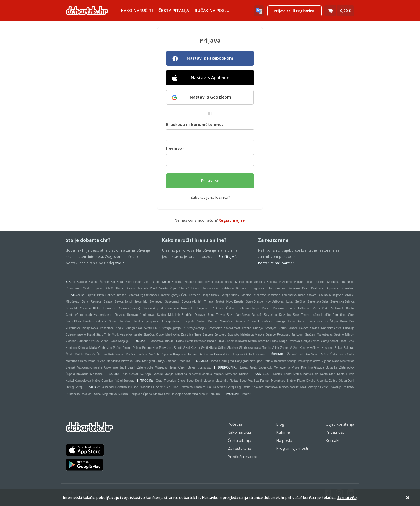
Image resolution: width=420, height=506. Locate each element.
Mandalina (113, 361)
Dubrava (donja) (249, 308)
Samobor (83, 341)
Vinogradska (134, 328)
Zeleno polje (145, 368)
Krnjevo (238, 354)
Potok (189, 341)
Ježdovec (274, 295)
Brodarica (242, 288)
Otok (351, 315)
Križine (189, 282)
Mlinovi (350, 335)
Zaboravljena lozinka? (210, 197)
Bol (113, 282)
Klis (125, 374)
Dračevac (318, 288)
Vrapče (260, 335)
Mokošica (97, 374)
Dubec (266, 308)
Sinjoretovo (109, 394)
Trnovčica (109, 308)
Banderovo (156, 341)
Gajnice (271, 335)
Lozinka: (175, 149)
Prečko (247, 328)
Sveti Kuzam (192, 348)
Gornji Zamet (330, 341)
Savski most (232, 328)
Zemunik (214, 394)
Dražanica (186, 387)
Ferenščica (265, 321)
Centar (147, 282)
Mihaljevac (336, 295)
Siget (296, 315)
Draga (283, 341)
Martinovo (271, 387)
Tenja (173, 368)
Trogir (146, 381)
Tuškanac (304, 308)
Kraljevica (180, 354)
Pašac (117, 348)
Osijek (202, 361)
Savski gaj (271, 315)
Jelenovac (259, 295)
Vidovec (71, 341)
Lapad (244, 368)
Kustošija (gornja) (170, 328)
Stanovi (158, 394)
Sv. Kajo (145, 374)
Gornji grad (227, 361)
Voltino (202, 321)
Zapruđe (257, 315)
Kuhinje (283, 432)
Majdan (219, 374)
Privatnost (335, 432)
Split (70, 282)
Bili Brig (133, 387)
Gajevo (304, 328)
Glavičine (348, 288)
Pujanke (320, 282)
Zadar (94, 387)
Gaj (209, 387)
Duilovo (196, 288)
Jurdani (192, 354)
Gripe (157, 282)
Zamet (284, 348)
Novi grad (256, 361)
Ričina (97, 394)
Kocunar (177, 282)
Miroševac (72, 302)
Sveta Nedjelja (119, 341)
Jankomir (298, 335)
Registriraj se (232, 220)
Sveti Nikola (209, 348)
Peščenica (107, 328)
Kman (166, 282)
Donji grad (242, 361)
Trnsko (306, 315)
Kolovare (258, 387)
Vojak (275, 348)
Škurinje (233, 348)
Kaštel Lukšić (346, 374)
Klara (301, 295)
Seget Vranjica (249, 381)
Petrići (324, 387)
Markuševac (325, 335)
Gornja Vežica (310, 341)
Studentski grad (153, 308)
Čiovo (181, 381)
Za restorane (239, 448)
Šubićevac (337, 354)
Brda (120, 282)
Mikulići (349, 295)
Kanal (91, 335)
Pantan (265, 381)
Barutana (280, 288)
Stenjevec (156, 302)
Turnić (266, 348)
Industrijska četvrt (309, 361)
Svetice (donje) (192, 302)
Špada (148, 394)
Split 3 (109, 288)
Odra (85, 302)
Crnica (82, 361)
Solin (114, 374)
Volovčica (226, 321)
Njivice (101, 361)
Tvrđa (214, 361)
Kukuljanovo (116, 354)
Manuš (229, 282)
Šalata (108, 302)
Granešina (172, 308)
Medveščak (320, 308)
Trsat (343, 341)
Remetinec (340, 315)
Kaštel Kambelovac (78, 381)
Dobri (128, 282)
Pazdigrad (286, 282)
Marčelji (154, 354)
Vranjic (169, 374)
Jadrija (160, 361)
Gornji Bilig (234, 387)
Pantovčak (337, 308)
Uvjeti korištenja (340, 424)
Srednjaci (271, 328)
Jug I (123, 368)
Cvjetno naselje (76, 335)
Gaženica (219, 387)
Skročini (123, 394)
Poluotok (349, 387)
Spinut (99, 288)
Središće (187, 315)
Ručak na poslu (212, 10)
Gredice (246, 295)
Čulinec (231, 308)
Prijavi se (210, 181)
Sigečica (149, 335)
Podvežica (166, 348)
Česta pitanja (174, 10)
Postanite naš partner (276, 263)
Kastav (304, 348)
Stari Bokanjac (173, 394)
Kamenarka (289, 295)
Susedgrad (172, 302)
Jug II (131, 368)
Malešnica (247, 335)
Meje (249, 282)
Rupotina (181, 374)
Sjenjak (71, 368)
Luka (290, 302)
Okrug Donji (347, 381)
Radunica (348, 282)
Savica (315, 328)
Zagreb (77, 295)
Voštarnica (191, 394)
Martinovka (172, 335)
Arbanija (322, 381)
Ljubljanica (152, 321)
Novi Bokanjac (310, 387)
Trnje (198, 335)
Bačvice (82, 282)
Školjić (252, 341)
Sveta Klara (73, 321)
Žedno (333, 381)
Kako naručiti (137, 10)
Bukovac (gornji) (169, 295)
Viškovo (315, 348)
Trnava (209, 302)
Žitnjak (334, 321)
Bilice (306, 288)
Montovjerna (282, 368)
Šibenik (277, 354)
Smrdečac (334, 282)
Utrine (210, 315)
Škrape (104, 282)
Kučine (244, 374)
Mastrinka (222, 381)
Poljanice (203, 308)
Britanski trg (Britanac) (142, 295)
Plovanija (336, 387)
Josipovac (204, 368)
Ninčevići (195, 374)
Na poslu (284, 440)
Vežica (294, 348)
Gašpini (158, 374)
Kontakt (333, 440)
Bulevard (241, 341)
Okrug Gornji (74, 387)
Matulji (79, 354)
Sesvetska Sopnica (78, 308)
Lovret (209, 282)
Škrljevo (102, 354)
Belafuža (121, 387)
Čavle (70, 354)
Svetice (162, 315)
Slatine (291, 381)
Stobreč (184, 288)
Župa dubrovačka (77, 374)
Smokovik (294, 288)
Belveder (200, 341)
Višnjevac (161, 368)
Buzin (230, 315)
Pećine (127, 348)
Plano (301, 381)
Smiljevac (136, 394)
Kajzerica (285, 315)
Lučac (219, 282)
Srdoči (178, 348)
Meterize (71, 361)
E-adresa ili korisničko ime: (195, 124)
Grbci (351, 341)
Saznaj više (347, 498)
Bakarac (349, 348)
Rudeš (139, 321)
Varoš (154, 288)
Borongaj (280, 321)
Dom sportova (170, 321)
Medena (209, 381)
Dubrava (278, 308)
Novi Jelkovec (275, 302)
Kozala (212, 341)
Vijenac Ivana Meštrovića (338, 361)
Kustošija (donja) (194, 328)
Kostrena (328, 348)
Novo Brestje (235, 302)
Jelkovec (220, 335)
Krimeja (83, 348)
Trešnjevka (188, 321)
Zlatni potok (347, 368)
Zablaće (171, 361)
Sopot (113, 321)
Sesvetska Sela (318, 302)
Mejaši (239, 282)
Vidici (315, 354)
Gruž (253, 368)
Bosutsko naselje (285, 361)
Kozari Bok (347, 321)
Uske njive (111, 368)
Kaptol (350, 308)
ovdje (120, 263)
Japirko (207, 374)
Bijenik (91, 295)
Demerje (194, 295)
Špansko (233, 335)
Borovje (213, 321)
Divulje (311, 381)
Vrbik (115, 335)
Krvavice (127, 361)
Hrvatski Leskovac (95, 321)
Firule (137, 282)
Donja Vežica (223, 354)
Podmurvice (150, 348)
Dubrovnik (227, 368)
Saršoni (142, 354)
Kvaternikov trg (104, 315)
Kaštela (262, 374)
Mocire (294, 387)
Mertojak (259, 282)
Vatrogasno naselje (90, 368)
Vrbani (293, 328)
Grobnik (250, 354)
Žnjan (174, 288)
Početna (235, 424)
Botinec (110, 295)
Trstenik (143, 288)
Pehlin (137, 348)
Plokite (298, 282)
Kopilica (272, 282)
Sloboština (125, 321)
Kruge (160, 335)
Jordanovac (148, 315)
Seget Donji (194, 381)
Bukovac (133, 315)
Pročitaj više (229, 256)
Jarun (283, 328)
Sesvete (208, 335)
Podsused (284, 335)
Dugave (200, 315)
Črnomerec (215, 328)
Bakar (338, 348)
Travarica (170, 381)
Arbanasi (108, 387)
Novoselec (188, 308)
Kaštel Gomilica (103, 381)
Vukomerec (73, 328)
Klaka (97, 308)
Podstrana (227, 288)
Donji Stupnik (210, 295)
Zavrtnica (187, 335)
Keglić (120, 328)
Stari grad (148, 361)
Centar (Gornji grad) (79, 315)
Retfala (268, 361)
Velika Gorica (100, 341)
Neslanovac (211, 288)
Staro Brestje (254, 302)
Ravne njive (73, 288)
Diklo (175, 387)
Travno (221, 315)
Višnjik (203, 394)
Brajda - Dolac (175, 341)
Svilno (222, 348)
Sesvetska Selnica (343, 302)
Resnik (278, 374)
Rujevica (166, 354)
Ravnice (120, 315)
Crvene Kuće (162, 387)
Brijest (192, 368)
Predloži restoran (243, 457)
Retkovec (218, 308)
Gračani (310, 335)
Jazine (246, 387)
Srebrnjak (141, 302)
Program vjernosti (292, 448)
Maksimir (174, 315)
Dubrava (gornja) (129, 308)
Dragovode (258, 288)
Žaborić (292, 354)
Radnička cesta (331, 328)
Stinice (119, 288)
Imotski (232, 394)
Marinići (90, 354)
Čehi (184, 295)
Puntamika (73, 394)
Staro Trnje (104, 335)
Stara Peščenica (245, 321)
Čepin (182, 368)
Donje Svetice (297, 321)
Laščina (323, 295)
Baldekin (304, 354)
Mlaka (93, 348)
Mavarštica (278, 381)
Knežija (258, 328)
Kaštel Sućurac (124, 381)
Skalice (88, 288)
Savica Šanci (123, 302)
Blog (280, 424)
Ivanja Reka (90, 328)
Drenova (294, 341)
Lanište (326, 315)
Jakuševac (243, 315)
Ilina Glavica (316, 368)
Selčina (300, 302)
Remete (96, 302)
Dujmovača (333, 288)
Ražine (324, 354)
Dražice (131, 354)
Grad (159, 381)
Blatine (93, 282)
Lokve (199, 282)
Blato (101, 295)
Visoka (164, 288)
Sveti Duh (150, 328)
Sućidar (131, 288)
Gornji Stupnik (230, 295)
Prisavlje (349, 328)
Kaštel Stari (328, 374)
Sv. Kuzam (206, 354)
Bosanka (331, 368)
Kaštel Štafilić (293, 374)
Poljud (309, 282)
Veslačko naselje (131, 335)
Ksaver (311, 295)
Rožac (234, 381)
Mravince (231, 374)
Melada (284, 387)
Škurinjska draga (250, 348)
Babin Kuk (265, 368)
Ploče (296, 368)
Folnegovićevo (318, 321)
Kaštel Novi (311, 374)
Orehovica (105, 348)
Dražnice (200, 387)
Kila (269, 288)
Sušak (229, 341)
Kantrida (71, 348)
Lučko (316, 315)
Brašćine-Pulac (268, 341)
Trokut (220, 302)
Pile (304, 368)
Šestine (339, 335)
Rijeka (140, 341)
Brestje (121, 295)
